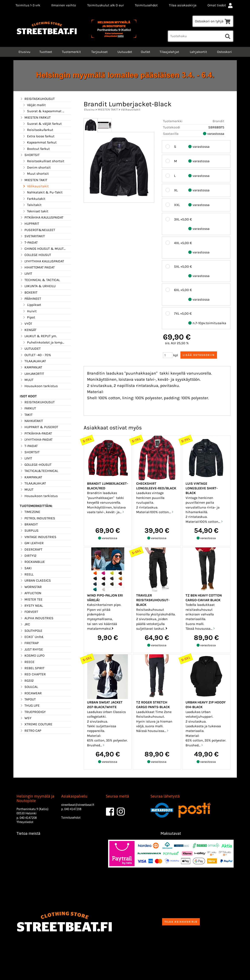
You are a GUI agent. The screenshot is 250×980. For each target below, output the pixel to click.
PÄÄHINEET (30, 299)
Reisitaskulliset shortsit (43, 161)
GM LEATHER (32, 543)
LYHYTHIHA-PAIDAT (36, 440)
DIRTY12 (28, 556)
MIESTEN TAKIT (34, 180)
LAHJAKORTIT (32, 374)
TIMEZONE (30, 512)
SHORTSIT (30, 155)
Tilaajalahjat (169, 52)
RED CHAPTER (33, 674)
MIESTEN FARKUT (35, 118)
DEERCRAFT (31, 550)
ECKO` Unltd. (32, 637)
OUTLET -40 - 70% (35, 355)
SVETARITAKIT (32, 236)
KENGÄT (28, 330)
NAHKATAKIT (31, 421)
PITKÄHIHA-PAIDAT (36, 433)
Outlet (146, 52)
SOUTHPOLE (31, 631)
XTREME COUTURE (36, 724)
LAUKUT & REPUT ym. (38, 336)
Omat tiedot (220, 5)
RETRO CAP (31, 731)
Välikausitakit (36, 186)
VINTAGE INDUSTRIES (38, 537)
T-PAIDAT (29, 243)
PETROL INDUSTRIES (37, 518)
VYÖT (26, 324)
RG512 (27, 681)
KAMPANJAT (31, 367)
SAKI (26, 568)
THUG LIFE (30, 706)
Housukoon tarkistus (39, 386)
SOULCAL (29, 687)
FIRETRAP (29, 643)
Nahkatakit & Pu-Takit (42, 192)
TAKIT (26, 415)
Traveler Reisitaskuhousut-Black (153, 600)
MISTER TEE (31, 599)
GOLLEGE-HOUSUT (36, 465)
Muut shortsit (36, 174)
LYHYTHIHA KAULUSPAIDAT (42, 261)
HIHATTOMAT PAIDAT (37, 267)
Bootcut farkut (36, 149)
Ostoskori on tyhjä (213, 21)
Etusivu (24, 52)
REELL (27, 574)
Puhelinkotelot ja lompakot (44, 342)
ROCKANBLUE (32, 562)
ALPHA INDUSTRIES (37, 618)
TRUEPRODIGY (33, 712)
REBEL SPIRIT (32, 668)
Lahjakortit (198, 52)
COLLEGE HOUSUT (35, 255)
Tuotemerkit (71, 52)
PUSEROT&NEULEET (37, 230)
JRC (25, 624)
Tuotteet (46, 52)
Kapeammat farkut (39, 142)
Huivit (29, 311)
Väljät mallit (34, 105)
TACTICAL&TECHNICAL (39, 471)
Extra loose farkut (38, 136)
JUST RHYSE (31, 649)
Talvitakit (32, 205)
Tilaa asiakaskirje (183, 5)
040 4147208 (28, 818)
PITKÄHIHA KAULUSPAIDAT (42, 217)
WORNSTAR (31, 587)
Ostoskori (224, 52)
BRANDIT (29, 524)
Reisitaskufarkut (38, 130)
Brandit (218, 121)
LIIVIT (26, 274)
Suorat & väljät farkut (42, 124)
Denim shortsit (36, 168)
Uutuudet (125, 52)
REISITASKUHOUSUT (37, 99)
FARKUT (28, 408)
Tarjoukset (99, 52)
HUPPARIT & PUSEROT (39, 427)
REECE (27, 662)
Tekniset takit (35, 211)
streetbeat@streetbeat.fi (78, 805)
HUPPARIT (29, 224)
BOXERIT (29, 293)
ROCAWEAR (31, 693)
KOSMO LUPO (32, 656)
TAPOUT (28, 699)
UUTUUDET (30, 349)
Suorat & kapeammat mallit (44, 111)
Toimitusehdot (146, 5)
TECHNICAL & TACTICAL (40, 280)
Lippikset (32, 305)
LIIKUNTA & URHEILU (38, 286)
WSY (26, 718)
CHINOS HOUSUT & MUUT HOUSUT (43, 249)
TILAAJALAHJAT (33, 361)
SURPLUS (29, 531)
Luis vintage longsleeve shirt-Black (202, 488)
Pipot (29, 317)
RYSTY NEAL (31, 606)
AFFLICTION (31, 593)
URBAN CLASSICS (35, 581)
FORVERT (29, 612)
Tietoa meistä (29, 833)
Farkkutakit (34, 199)
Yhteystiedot (25, 822)
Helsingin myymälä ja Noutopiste (36, 798)
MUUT (27, 380)
